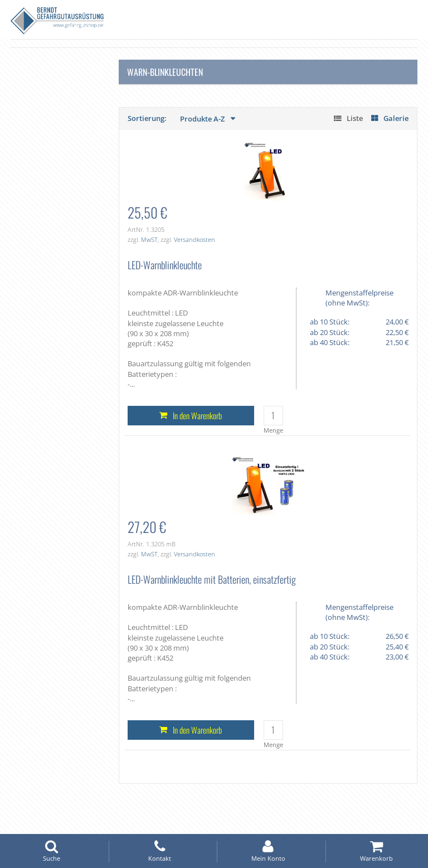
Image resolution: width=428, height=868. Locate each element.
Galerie (396, 118)
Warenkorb (377, 851)
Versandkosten (194, 239)
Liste (355, 118)
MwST (149, 239)
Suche (51, 851)
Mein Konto (268, 851)
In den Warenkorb (197, 415)
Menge (273, 430)
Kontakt (160, 851)
